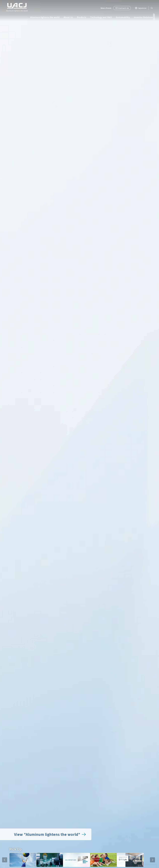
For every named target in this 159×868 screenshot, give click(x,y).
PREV (5, 860)
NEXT (152, 860)
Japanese (142, 8)
